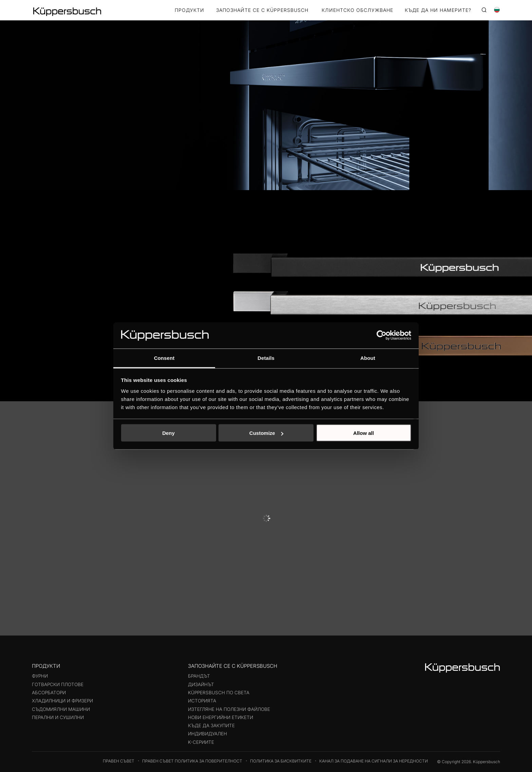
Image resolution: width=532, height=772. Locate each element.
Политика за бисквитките (281, 761)
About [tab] (368, 358)
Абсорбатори (49, 693)
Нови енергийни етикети (221, 717)
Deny (168, 433)
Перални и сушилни (58, 717)
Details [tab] (266, 358)
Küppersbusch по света (219, 693)
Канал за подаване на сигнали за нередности (374, 761)
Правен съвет (119, 761)
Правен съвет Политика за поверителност (192, 761)
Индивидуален (207, 734)
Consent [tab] (164, 358)
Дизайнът (201, 684)
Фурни (40, 676)
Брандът (199, 676)
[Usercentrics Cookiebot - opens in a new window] (382, 335)
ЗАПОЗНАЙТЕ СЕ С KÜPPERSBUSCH (262, 10)
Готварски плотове (58, 684)
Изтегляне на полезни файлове (229, 709)
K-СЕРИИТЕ (201, 742)
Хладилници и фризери (62, 701)
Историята (202, 701)
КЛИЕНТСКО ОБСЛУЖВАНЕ (357, 10)
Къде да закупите (211, 725)
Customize (266, 433)
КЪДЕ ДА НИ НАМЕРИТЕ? (438, 10)
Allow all (364, 433)
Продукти (189, 10)
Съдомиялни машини (61, 709)
